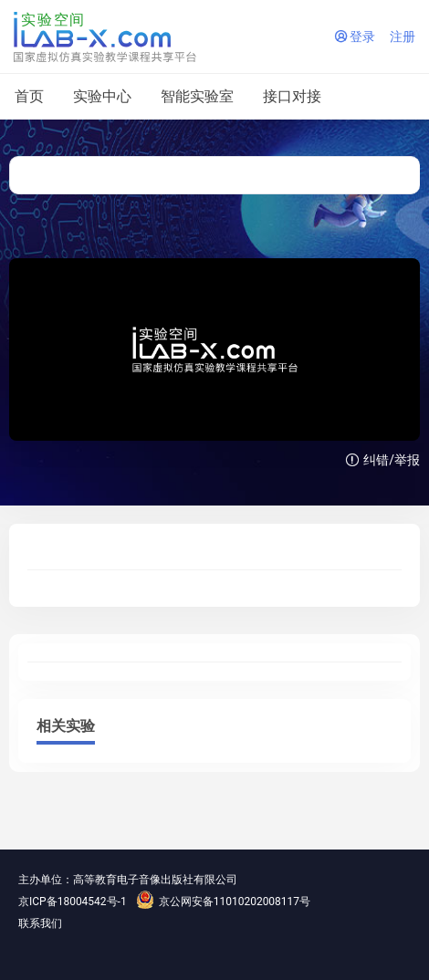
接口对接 (292, 96)
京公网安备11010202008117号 (223, 902)
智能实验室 (197, 96)
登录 (355, 36)
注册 (403, 36)
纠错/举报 (383, 460)
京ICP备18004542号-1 (73, 902)
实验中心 (102, 96)
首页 (29, 96)
